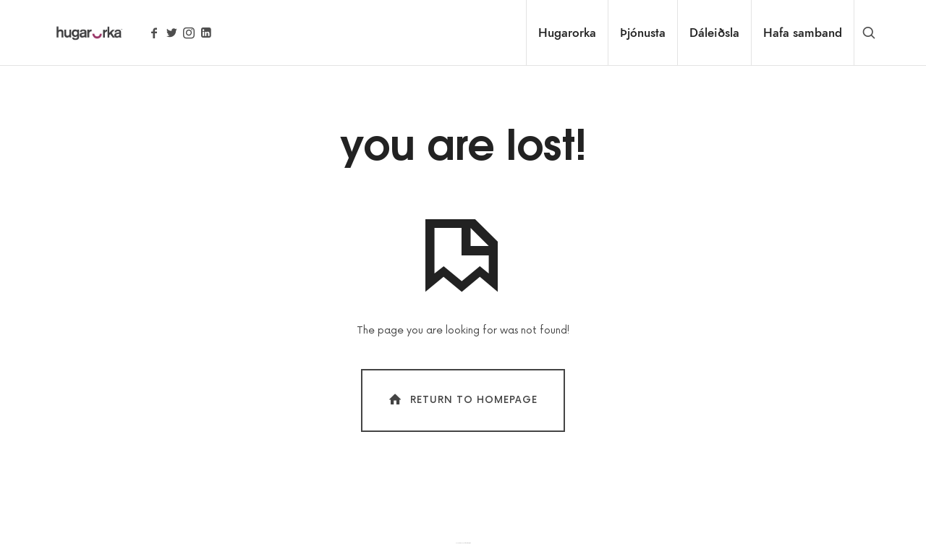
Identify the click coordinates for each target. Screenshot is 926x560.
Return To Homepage (462, 400)
